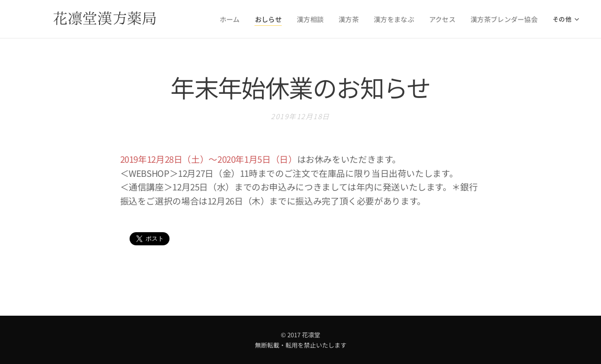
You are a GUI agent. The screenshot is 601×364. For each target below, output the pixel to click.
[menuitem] (247, 19)
